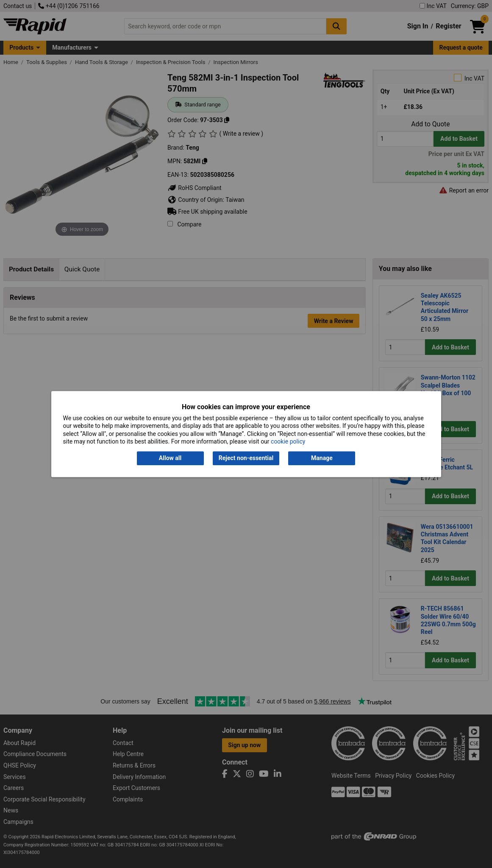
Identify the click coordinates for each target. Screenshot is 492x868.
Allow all (170, 458)
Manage (322, 458)
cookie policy (288, 441)
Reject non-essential (246, 458)
